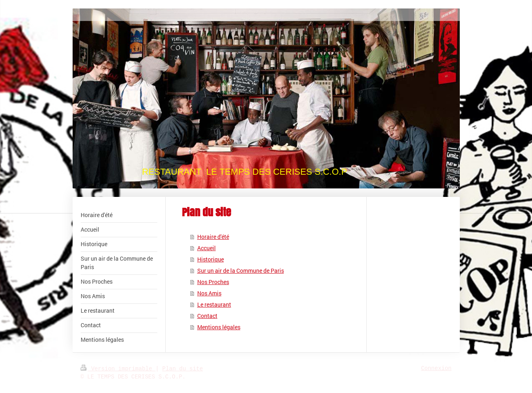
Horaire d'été (213, 237)
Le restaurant (214, 304)
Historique (211, 259)
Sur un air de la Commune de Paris (241, 271)
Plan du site (183, 369)
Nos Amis (209, 293)
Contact (207, 316)
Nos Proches (213, 282)
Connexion (436, 368)
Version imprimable (118, 369)
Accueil (207, 248)
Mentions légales (219, 327)
